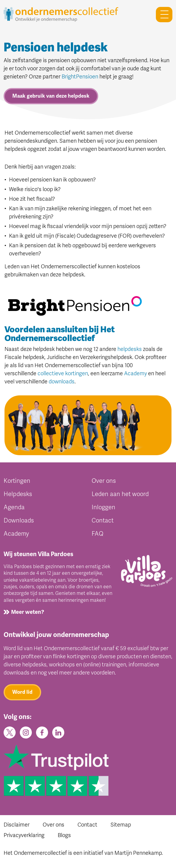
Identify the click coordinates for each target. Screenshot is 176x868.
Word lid (22, 692)
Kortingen (17, 481)
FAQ (97, 534)
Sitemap (121, 825)
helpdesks (130, 349)
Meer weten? (28, 612)
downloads (62, 382)
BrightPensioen (80, 77)
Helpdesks (18, 494)
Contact (103, 521)
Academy (135, 373)
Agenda (14, 507)
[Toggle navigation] (162, 15)
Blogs (64, 835)
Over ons (104, 481)
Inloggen (103, 507)
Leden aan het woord (120, 494)
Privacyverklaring (24, 835)
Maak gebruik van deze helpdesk (51, 96)
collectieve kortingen (63, 373)
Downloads (19, 521)
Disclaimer (17, 825)
